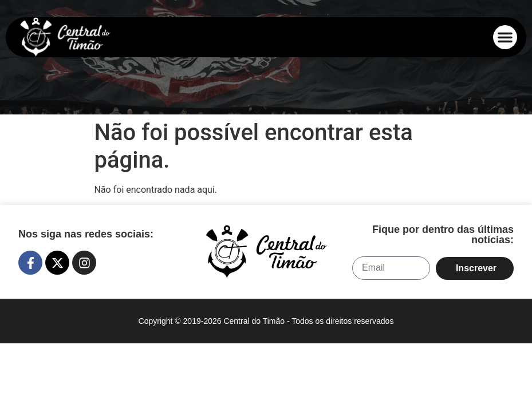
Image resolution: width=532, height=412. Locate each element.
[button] (505, 37)
